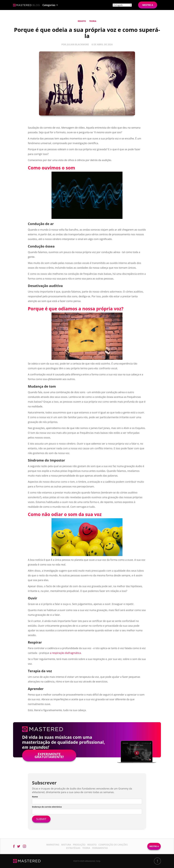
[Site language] (122, 5)
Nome (35, 797)
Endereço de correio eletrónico (47, 807)
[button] (50, 5)
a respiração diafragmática (65, 653)
